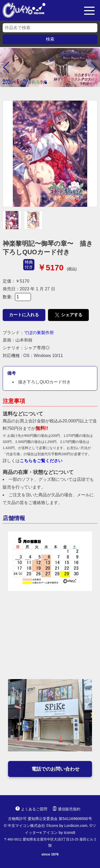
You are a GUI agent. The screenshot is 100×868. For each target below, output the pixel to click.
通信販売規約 (66, 809)
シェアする (68, 315)
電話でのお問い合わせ (50, 769)
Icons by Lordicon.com (68, 826)
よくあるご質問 (31, 809)
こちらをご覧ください (41, 461)
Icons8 (70, 833)
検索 (50, 39)
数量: (17, 297)
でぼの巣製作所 (39, 333)
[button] (6, 68)
